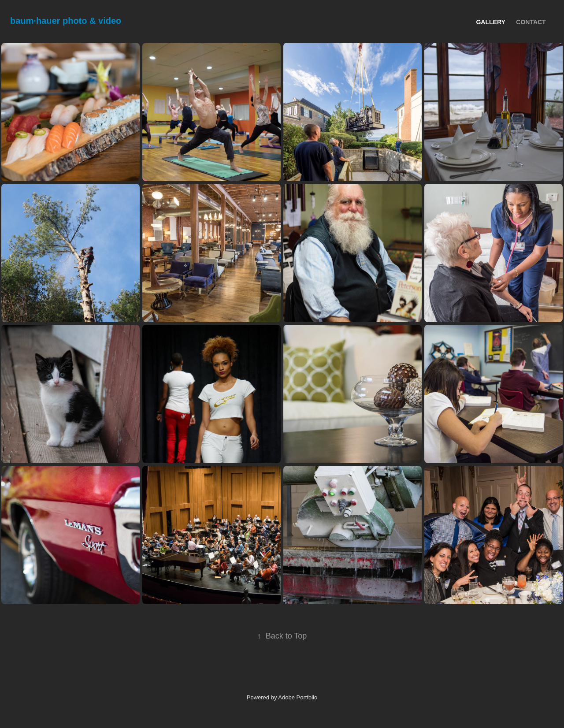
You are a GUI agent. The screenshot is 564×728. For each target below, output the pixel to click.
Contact (531, 22)
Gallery (490, 22)
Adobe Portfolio (298, 697)
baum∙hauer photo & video (66, 21)
